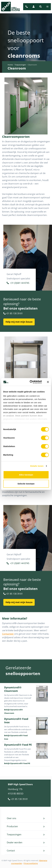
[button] (40, 7)
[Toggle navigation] (47, 7)
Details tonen (37, 466)
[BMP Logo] (9, 7)
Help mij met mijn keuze (19, 322)
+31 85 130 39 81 (13, 313)
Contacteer (8, 634)
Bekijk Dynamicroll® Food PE (17, 763)
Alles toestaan (26, 475)
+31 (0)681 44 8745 (18, 283)
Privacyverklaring (31, 863)
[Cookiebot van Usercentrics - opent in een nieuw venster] (31, 382)
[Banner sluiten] (48, 382)
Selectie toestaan (26, 484)
